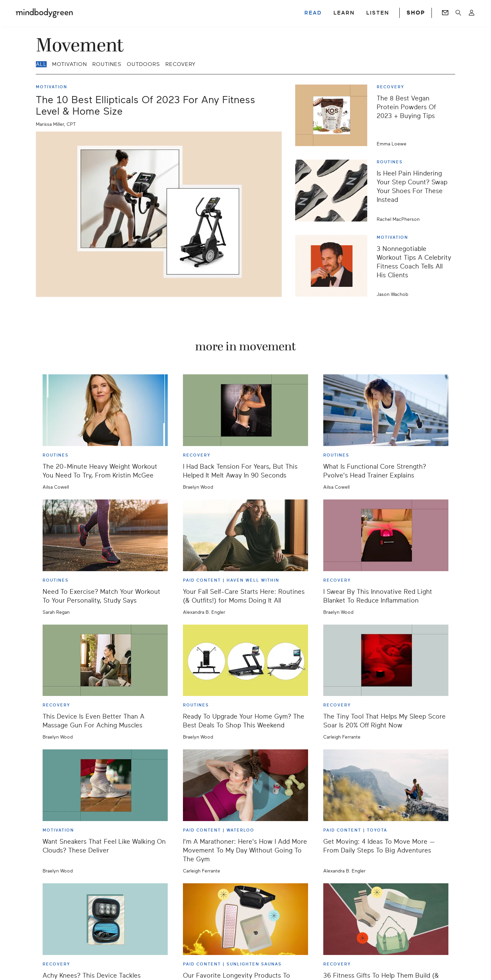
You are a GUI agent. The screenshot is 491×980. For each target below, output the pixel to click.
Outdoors (143, 64)
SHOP (416, 13)
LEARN (344, 13)
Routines (107, 64)
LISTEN (378, 13)
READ (313, 13)
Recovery (180, 64)
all (41, 64)
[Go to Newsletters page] (445, 13)
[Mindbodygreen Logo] (44, 13)
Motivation (69, 64)
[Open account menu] (472, 13)
